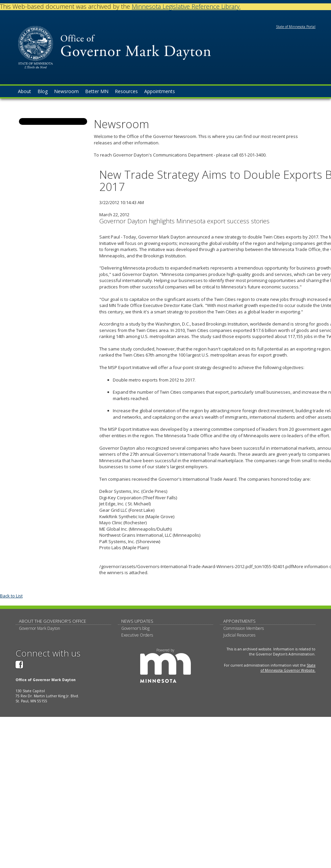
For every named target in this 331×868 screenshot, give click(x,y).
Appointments (239, 621)
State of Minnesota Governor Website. (288, 668)
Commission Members (244, 628)
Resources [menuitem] (126, 91)
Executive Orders (137, 635)
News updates (137, 621)
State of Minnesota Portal (296, 27)
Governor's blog (135, 628)
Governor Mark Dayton (40, 628)
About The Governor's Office (53, 621)
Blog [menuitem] (43, 91)
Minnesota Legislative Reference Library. (186, 6)
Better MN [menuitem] (97, 91)
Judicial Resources (239, 635)
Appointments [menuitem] (160, 91)
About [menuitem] (24, 91)
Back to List (11, 596)
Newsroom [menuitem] (66, 91)
